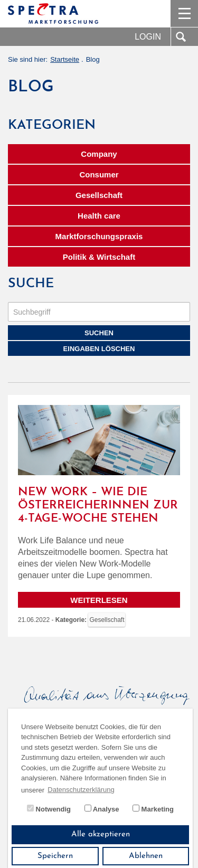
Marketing (153, 809)
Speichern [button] (55, 856)
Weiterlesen (99, 600)
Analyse (102, 809)
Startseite (65, 59)
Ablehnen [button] (146, 856)
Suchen (99, 333)
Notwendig (49, 809)
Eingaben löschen (99, 349)
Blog (93, 59)
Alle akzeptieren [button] (101, 834)
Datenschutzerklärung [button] (81, 790)
